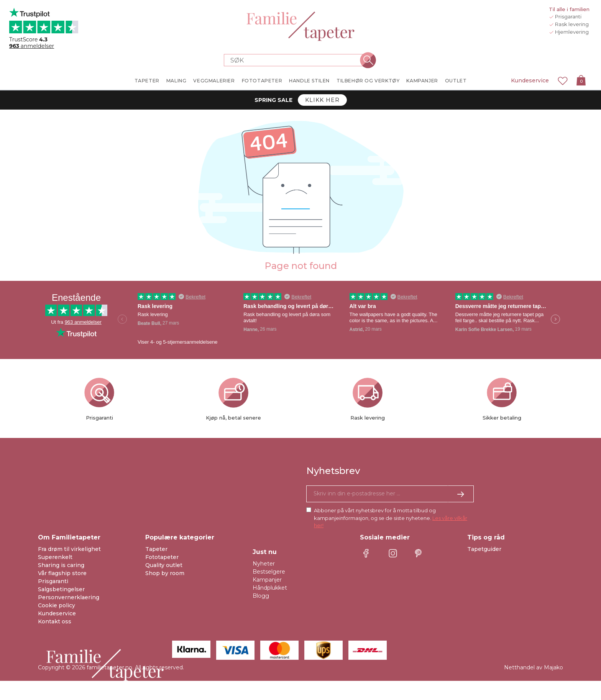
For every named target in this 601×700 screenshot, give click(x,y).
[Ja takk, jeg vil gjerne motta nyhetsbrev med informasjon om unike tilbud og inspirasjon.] (390, 494)
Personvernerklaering (69, 597)
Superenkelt (55, 557)
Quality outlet (164, 565)
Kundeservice (530, 80)
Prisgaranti (53, 581)
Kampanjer (267, 580)
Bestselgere (269, 572)
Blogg (261, 596)
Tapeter (156, 549)
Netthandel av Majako (534, 667)
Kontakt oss (55, 621)
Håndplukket (270, 588)
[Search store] (296, 60)
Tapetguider (484, 549)
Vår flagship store (62, 573)
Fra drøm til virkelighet (69, 549)
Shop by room (165, 573)
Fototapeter (162, 557)
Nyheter (264, 564)
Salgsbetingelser (61, 589)
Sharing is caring (61, 565)
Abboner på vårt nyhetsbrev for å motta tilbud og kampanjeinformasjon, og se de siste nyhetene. (391, 518)
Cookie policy (57, 605)
